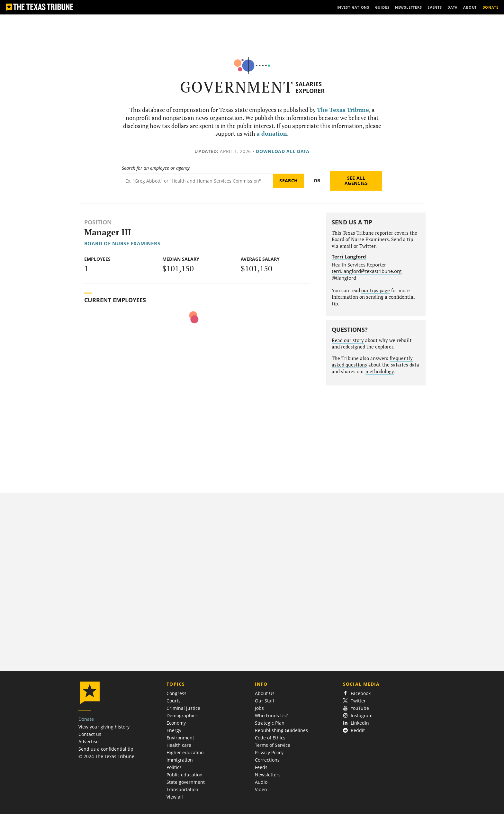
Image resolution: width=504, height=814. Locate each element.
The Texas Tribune (343, 110)
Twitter (354, 701)
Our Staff (265, 701)
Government (237, 87)
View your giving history (104, 727)
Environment (180, 738)
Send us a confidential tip (106, 749)
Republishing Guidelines (281, 730)
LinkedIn (356, 723)
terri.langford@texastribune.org (367, 271)
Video (261, 789)
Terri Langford (349, 257)
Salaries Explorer (310, 87)
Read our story (348, 340)
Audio (261, 782)
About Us (265, 693)
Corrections (267, 760)
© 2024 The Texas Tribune (106, 756)
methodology (380, 371)
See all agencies (356, 181)
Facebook (357, 693)
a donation (272, 134)
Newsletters (268, 775)
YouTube (356, 708)
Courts (174, 701)
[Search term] (198, 181)
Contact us (90, 734)
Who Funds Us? (271, 715)
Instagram (358, 715)
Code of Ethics (270, 738)
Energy (174, 730)
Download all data (283, 151)
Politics (174, 767)
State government (186, 782)
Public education (184, 775)
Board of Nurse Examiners (122, 243)
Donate (86, 719)
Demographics (182, 715)
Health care (179, 745)
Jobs (259, 708)
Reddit (354, 730)
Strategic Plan (270, 723)
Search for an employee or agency (156, 168)
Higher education (185, 752)
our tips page (376, 290)
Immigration (180, 760)
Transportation (182, 789)
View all (175, 797)
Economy (176, 723)
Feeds (261, 767)
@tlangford (344, 278)
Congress (176, 693)
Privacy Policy (269, 752)
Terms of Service (273, 745)
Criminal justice (183, 708)
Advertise (89, 742)
